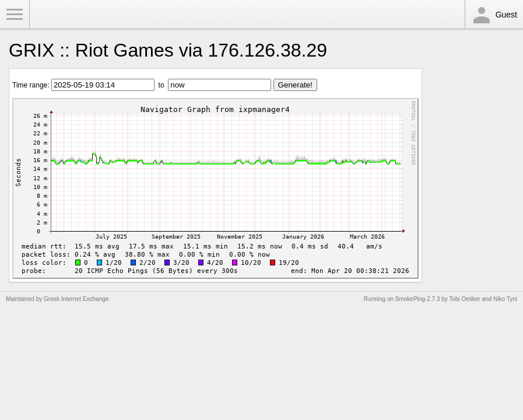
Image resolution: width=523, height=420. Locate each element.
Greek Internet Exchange (76, 299)
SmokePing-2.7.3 (418, 299)
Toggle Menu (15, 15)
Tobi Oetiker (464, 299)
